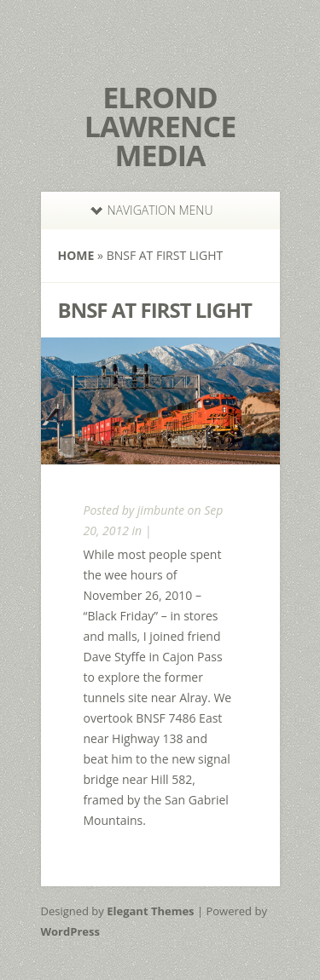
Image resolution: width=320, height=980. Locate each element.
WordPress (70, 931)
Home (76, 255)
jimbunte (161, 510)
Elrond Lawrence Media (160, 126)
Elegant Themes (150, 911)
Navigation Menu (152, 210)
